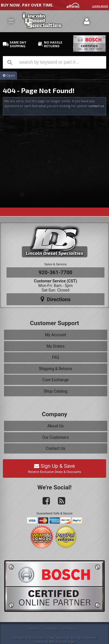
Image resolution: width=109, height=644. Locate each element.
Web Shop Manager (62, 642)
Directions (56, 299)
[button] (54, 62)
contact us (96, 106)
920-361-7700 (55, 272)
